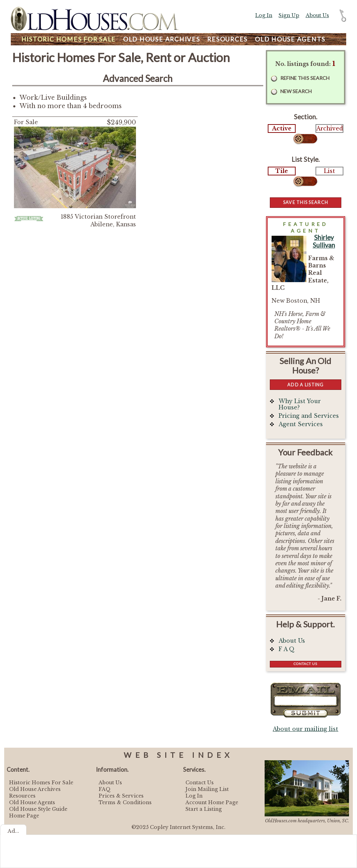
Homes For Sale (69, 39)
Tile (282, 171)
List (329, 171)
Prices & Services (121, 796)
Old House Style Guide (38, 809)
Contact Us (305, 664)
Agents (290, 39)
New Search (296, 91)
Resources (227, 39)
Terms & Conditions (125, 802)
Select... (306, 139)
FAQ (105, 789)
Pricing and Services (309, 416)
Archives (162, 39)
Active (282, 129)
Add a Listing (305, 385)
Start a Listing (204, 809)
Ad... (13, 831)
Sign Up (289, 15)
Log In (264, 15)
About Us (317, 15)
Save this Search (306, 202)
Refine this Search (305, 78)
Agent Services (301, 424)
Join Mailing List (207, 789)
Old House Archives (35, 789)
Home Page (24, 816)
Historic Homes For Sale (41, 783)
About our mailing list (305, 729)
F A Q (287, 649)
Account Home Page (212, 802)
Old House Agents (32, 802)
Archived (329, 129)
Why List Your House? (300, 404)
